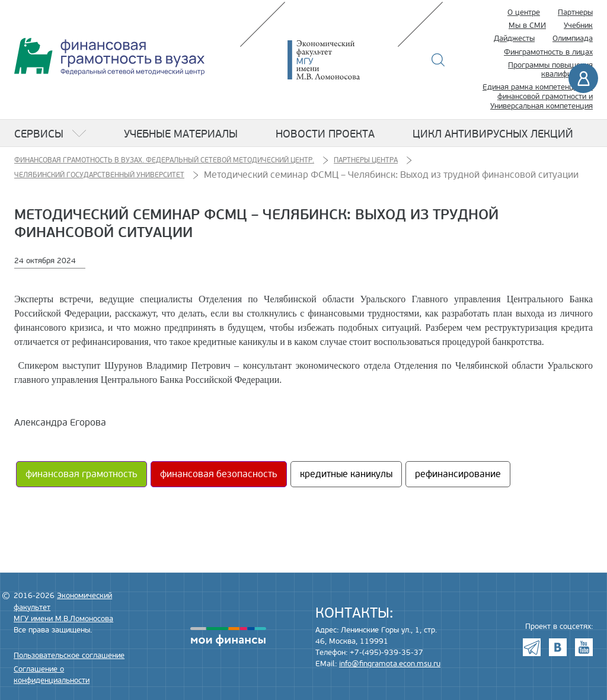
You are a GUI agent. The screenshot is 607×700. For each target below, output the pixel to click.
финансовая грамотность (82, 474)
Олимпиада (573, 39)
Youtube (584, 647)
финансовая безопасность (219, 474)
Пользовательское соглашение (69, 656)
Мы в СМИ (527, 25)
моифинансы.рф (228, 637)
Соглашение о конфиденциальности (52, 675)
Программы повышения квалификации (550, 70)
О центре (524, 12)
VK (558, 647)
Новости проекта (325, 134)
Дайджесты (514, 39)
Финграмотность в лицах (548, 52)
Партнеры (575, 12)
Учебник (578, 25)
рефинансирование (458, 474)
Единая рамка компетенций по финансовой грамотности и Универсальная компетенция (538, 96)
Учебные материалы (181, 134)
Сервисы (39, 134)
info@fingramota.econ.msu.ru (390, 664)
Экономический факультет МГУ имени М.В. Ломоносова (341, 60)
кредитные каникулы (346, 474)
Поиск (438, 60)
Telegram (532, 647)
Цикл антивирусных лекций (493, 134)
